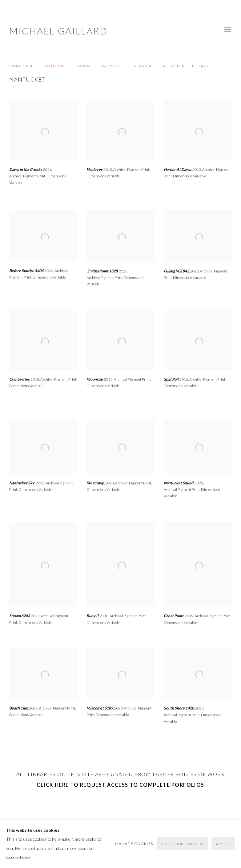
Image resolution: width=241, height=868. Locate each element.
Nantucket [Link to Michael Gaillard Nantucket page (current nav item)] (56, 66)
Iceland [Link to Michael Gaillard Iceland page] (201, 66)
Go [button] (229, 832)
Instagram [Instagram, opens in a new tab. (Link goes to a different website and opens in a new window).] (166, 834)
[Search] (199, 834)
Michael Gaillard (58, 31)
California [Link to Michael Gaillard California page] (172, 66)
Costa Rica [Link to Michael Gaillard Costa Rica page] (140, 66)
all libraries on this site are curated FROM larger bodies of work (121, 774)
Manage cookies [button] (26, 834)
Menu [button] (227, 30)
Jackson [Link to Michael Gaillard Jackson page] (110, 66)
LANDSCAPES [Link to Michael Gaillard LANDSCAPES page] (22, 66)
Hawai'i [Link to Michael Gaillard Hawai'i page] (84, 66)
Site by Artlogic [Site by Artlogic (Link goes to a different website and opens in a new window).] (108, 843)
